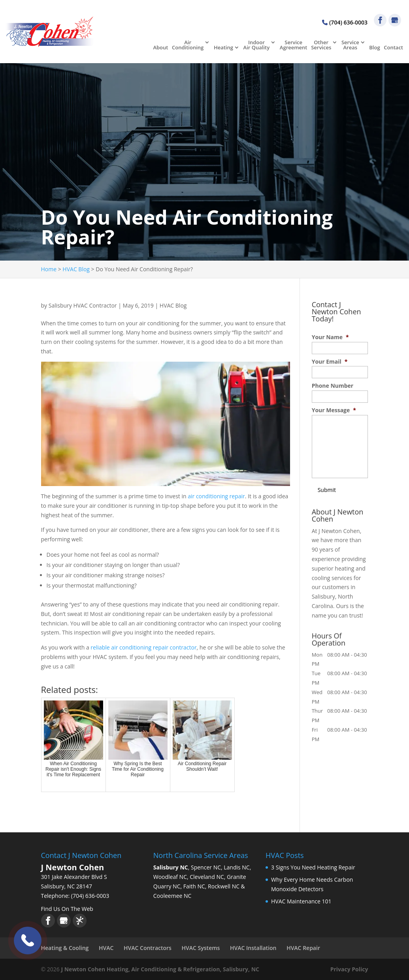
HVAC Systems (201, 948)
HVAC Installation (253, 948)
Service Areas (350, 45)
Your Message (334, 410)
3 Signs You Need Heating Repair (313, 867)
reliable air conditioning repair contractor (143, 647)
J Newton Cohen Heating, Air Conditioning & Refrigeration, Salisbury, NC (160, 969)
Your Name (330, 337)
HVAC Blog (173, 305)
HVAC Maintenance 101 (301, 901)
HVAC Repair (303, 948)
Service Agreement (294, 45)
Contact (393, 48)
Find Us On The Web (67, 909)
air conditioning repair (216, 496)
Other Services (321, 45)
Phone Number (333, 386)
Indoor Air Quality (257, 45)
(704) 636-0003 (345, 22)
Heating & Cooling (65, 948)
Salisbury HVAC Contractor (83, 305)
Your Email (330, 362)
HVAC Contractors (148, 948)
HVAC (106, 948)
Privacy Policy (349, 969)
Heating (223, 48)
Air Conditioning (188, 45)
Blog (374, 48)
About (160, 48)
